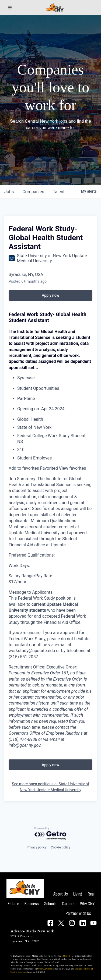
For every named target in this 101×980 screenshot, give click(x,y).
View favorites (73, 468)
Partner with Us (78, 913)
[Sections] (10, 8)
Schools (50, 904)
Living (78, 894)
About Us (61, 894)
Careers (68, 904)
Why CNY (87, 904)
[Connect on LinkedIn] (83, 923)
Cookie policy (61, 847)
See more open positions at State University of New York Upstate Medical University (50, 787)
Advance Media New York (32, 931)
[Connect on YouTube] (93, 923)
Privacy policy (36, 847)
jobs (9, 192)
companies (33, 192)
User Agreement (45, 969)
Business (32, 904)
